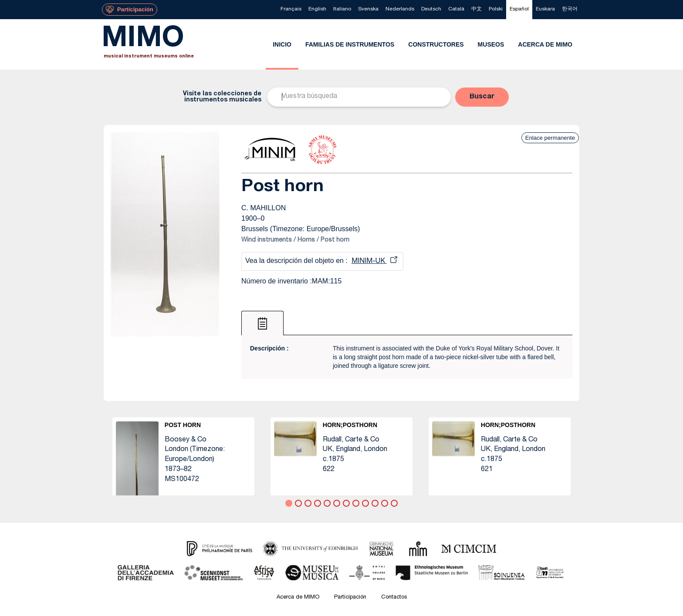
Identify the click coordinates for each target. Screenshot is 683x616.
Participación (350, 597)
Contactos (394, 597)
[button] (482, 97)
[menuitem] (291, 10)
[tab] (262, 323)
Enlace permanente (550, 138)
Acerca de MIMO (298, 597)
